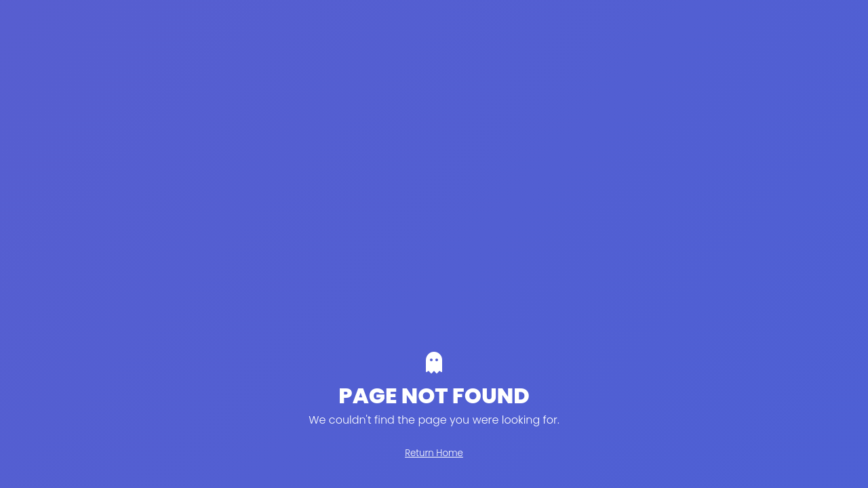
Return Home (434, 453)
